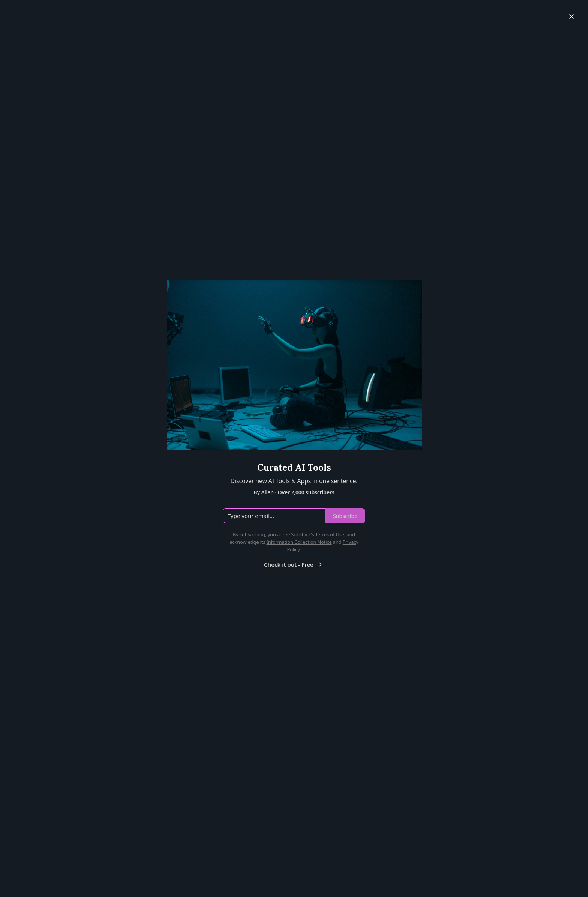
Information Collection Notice (299, 542)
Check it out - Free (294, 564)
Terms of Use (330, 534)
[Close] (571, 17)
